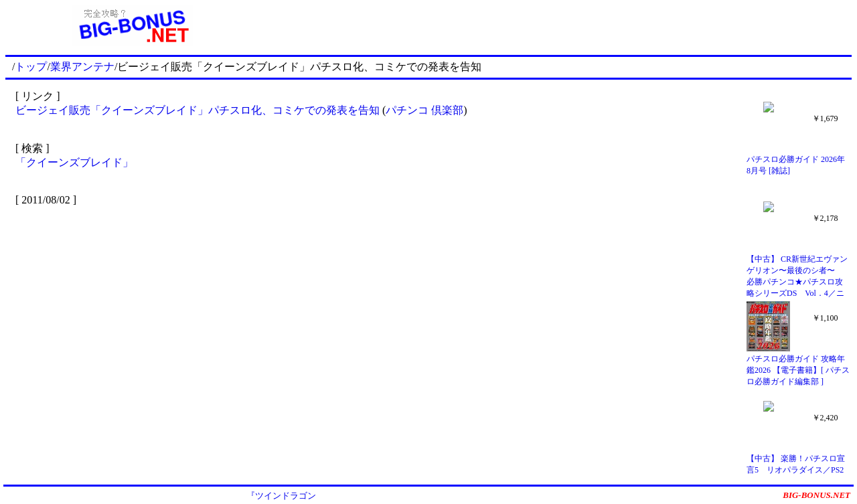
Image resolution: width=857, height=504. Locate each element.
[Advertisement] (556, 25)
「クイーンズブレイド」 (74, 162)
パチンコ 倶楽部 (424, 110)
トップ (31, 67)
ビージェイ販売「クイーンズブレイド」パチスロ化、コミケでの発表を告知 (198, 110)
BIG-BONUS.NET (816, 495)
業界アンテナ (82, 67)
